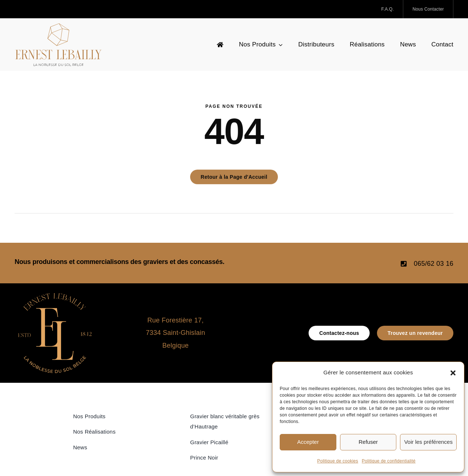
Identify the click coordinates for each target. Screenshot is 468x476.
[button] (453, 373)
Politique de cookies (337, 461)
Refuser (368, 442)
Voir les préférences (428, 442)
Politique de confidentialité (389, 461)
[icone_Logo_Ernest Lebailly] (55, 296)
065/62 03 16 (434, 264)
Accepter (308, 442)
